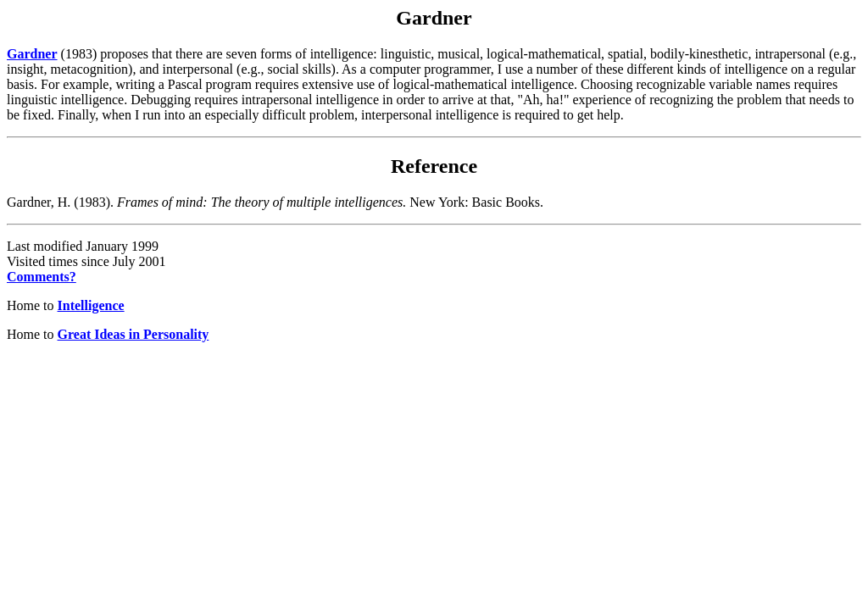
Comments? (42, 277)
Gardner (32, 54)
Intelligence (91, 305)
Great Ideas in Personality (134, 334)
